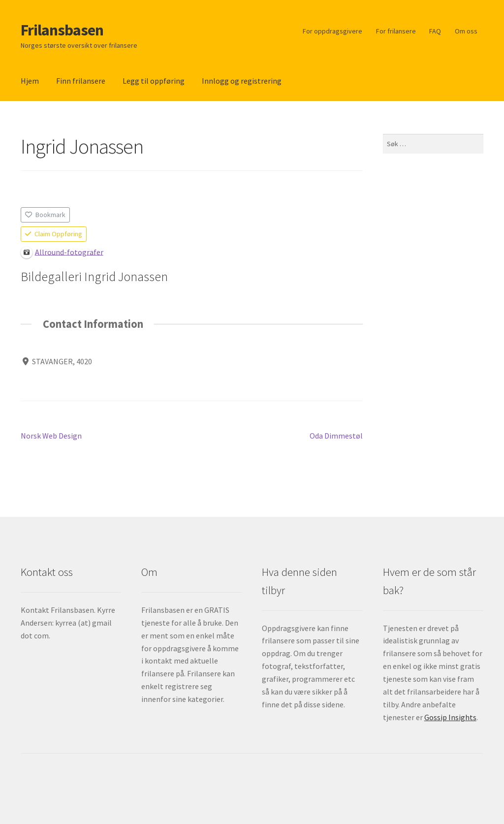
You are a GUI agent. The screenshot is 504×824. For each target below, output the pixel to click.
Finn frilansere (81, 81)
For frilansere (396, 31)
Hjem (30, 81)
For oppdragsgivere (332, 31)
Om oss (466, 31)
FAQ (435, 31)
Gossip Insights (450, 717)
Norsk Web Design (51, 436)
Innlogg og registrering (242, 81)
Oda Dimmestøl (336, 436)
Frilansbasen (62, 30)
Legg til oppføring (154, 81)
